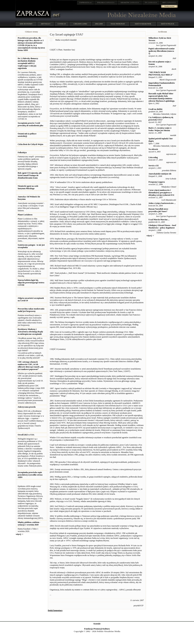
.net (85, 2)
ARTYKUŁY (46, 24)
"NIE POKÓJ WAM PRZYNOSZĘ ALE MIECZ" (161, 74)
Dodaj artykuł (169, 6)
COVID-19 (62, 24)
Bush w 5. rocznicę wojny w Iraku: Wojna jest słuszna (160, 129)
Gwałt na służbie (156, 109)
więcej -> (20, 534)
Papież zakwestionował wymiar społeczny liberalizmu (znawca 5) (162, 51)
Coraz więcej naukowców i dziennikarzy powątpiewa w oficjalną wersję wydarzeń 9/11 (161, 193)
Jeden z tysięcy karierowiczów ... (162, 203)
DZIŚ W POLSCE (168, 24)
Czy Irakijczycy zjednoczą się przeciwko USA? (161, 119)
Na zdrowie (153, 149)
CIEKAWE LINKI (80, 24)
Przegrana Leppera (157, 182)
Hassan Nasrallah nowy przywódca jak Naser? (158, 210)
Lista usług (153, 157)
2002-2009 (99, 24)
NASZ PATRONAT (118, 24)
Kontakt (97, 624)
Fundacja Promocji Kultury (97, 629)
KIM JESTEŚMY (26, 24)
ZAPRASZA (106, 2)
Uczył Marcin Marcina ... (159, 220)
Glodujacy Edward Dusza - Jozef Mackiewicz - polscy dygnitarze (162, 227)
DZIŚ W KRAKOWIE (143, 24)
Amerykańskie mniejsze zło (160, 174)
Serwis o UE (154, 166)
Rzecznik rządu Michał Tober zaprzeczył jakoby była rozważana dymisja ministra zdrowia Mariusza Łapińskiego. (162, 97)
